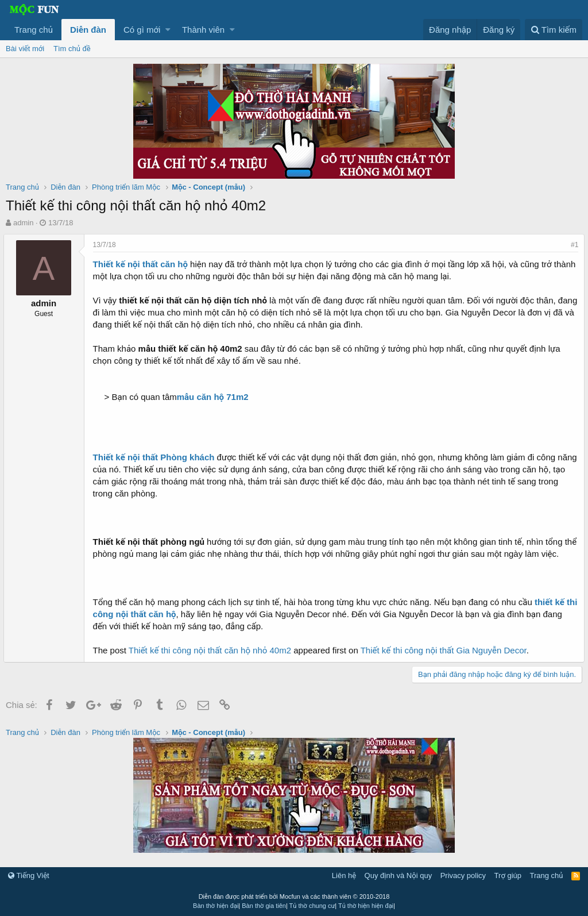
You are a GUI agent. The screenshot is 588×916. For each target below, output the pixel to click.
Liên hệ (344, 875)
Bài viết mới (25, 49)
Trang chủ (34, 30)
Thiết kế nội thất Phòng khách (156, 457)
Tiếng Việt (29, 875)
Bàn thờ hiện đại (216, 906)
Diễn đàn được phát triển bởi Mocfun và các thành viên (294, 896)
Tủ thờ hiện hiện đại (366, 906)
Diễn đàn (88, 30)
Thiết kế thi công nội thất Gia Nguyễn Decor (446, 650)
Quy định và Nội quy (399, 875)
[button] (168, 30)
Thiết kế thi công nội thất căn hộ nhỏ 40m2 (212, 650)
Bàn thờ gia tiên (264, 906)
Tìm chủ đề (72, 49)
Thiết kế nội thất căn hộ (143, 264)
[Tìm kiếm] (554, 30)
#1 (572, 245)
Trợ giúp (508, 875)
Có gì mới (142, 30)
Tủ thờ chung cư (312, 906)
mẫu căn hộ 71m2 (215, 397)
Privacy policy (463, 875)
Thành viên (203, 30)
